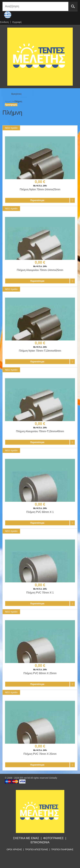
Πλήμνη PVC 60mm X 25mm (40, 673)
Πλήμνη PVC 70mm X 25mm (40, 754)
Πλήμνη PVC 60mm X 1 (40, 512)
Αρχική (8, 101)
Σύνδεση (4, 22)
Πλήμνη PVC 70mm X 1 (40, 593)
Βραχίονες (16, 94)
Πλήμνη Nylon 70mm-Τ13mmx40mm (40, 351)
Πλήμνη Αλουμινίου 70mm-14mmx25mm (40, 270)
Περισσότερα (37, 200)
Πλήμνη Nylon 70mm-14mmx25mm (40, 189)
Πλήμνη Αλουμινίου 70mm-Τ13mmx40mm (40, 431)
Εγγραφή (17, 22)
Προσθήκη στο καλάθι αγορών (72, 200)
